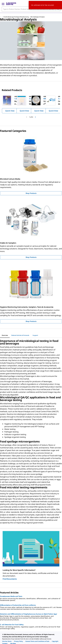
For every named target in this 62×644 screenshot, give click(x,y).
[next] (35, 117)
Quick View (10, 111)
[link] (7, 641)
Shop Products (31, 193)
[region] (31, 104)
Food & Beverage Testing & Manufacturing (16, 17)
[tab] (5, 335)
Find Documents (10, 579)
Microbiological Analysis (38, 17)
